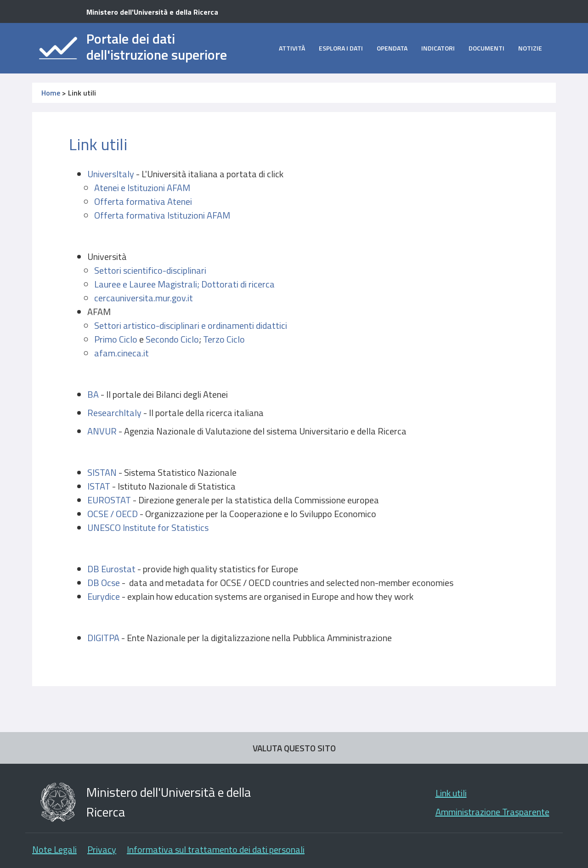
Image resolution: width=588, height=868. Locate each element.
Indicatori (438, 48)
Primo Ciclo (116, 339)
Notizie (530, 48)
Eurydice (105, 596)
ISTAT (99, 486)
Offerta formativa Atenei (143, 201)
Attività (292, 48)
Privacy (102, 849)
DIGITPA (104, 638)
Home (51, 93)
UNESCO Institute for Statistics (148, 527)
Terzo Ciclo (224, 339)
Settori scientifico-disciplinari (150, 270)
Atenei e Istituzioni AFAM (142, 188)
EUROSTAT (109, 500)
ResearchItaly (114, 413)
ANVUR (103, 431)
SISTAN (102, 472)
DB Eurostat (111, 569)
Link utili (451, 793)
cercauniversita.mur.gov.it (144, 298)
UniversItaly (111, 174)
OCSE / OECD (113, 514)
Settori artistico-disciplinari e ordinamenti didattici (191, 325)
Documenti (486, 48)
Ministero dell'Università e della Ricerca (152, 12)
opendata (392, 48)
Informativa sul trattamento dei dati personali (216, 849)
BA (94, 394)
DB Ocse (104, 583)
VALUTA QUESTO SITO (294, 748)
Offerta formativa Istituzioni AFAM (162, 215)
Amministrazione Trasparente (492, 812)
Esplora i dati (341, 48)
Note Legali (54, 849)
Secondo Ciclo (172, 339)
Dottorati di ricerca (238, 284)
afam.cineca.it (122, 353)
